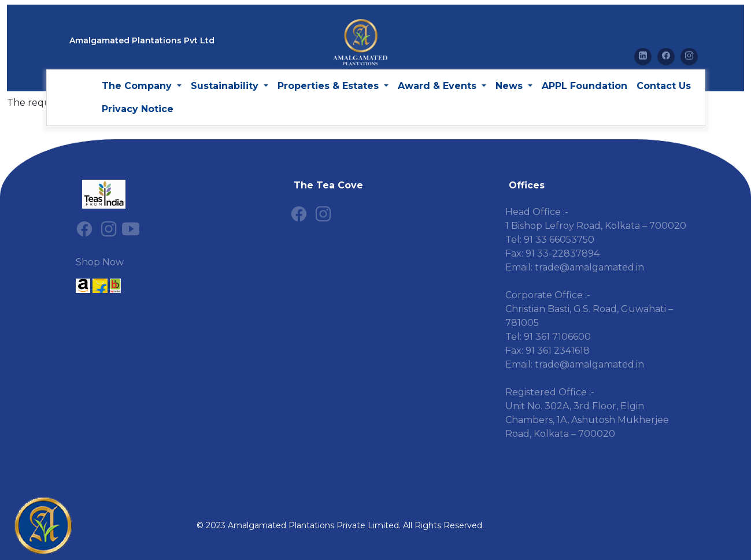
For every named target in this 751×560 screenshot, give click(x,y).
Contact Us (664, 86)
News (510, 86)
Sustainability (226, 86)
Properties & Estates (330, 86)
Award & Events (439, 86)
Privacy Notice (138, 109)
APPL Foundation (584, 86)
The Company (138, 86)
